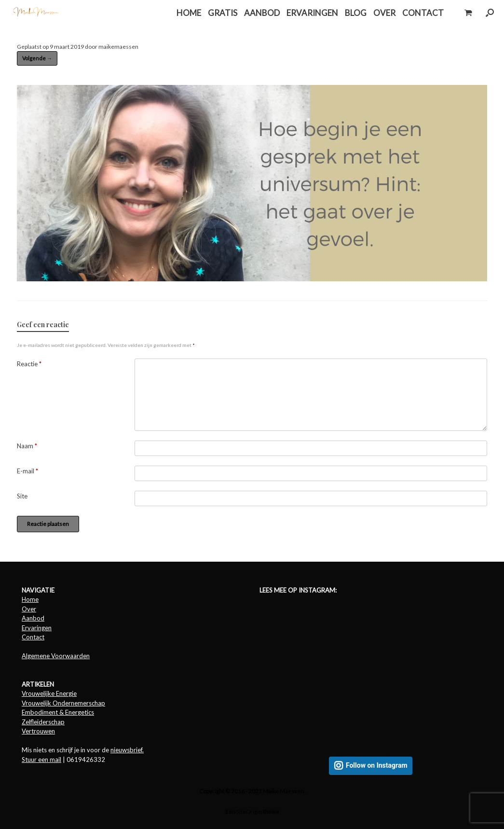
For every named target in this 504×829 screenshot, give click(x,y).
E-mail (27, 471)
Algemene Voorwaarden (56, 656)
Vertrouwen (38, 731)
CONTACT (423, 13)
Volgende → (37, 58)
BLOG (356, 13)
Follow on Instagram (377, 766)
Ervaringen (37, 628)
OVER (384, 13)
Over (29, 609)
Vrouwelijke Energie (49, 693)
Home (30, 599)
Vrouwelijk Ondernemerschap (63, 703)
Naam (27, 446)
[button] (490, 13)
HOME (189, 13)
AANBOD (262, 13)
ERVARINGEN (312, 13)
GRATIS (223, 13)
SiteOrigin (249, 811)
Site (22, 496)
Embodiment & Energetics (58, 712)
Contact (33, 637)
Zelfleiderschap (43, 722)
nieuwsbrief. (127, 750)
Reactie (29, 364)
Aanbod (33, 618)
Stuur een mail (41, 760)
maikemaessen (118, 47)
